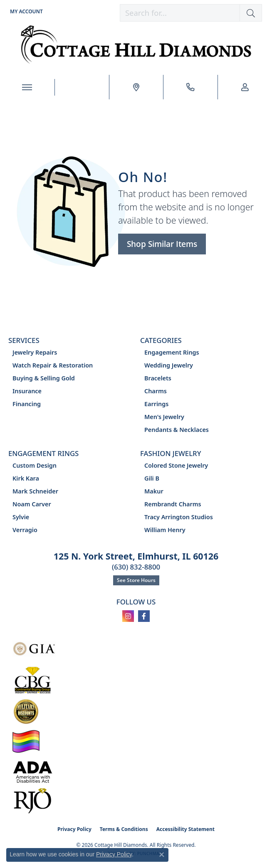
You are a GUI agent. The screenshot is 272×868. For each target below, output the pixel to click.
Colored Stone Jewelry (176, 465)
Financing (27, 404)
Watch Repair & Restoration (53, 365)
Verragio (25, 530)
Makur (154, 491)
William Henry (165, 530)
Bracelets (158, 378)
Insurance (27, 391)
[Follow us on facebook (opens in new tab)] (144, 616)
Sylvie (21, 517)
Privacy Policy (74, 829)
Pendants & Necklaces (177, 430)
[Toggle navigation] (27, 87)
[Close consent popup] (162, 855)
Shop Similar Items (162, 244)
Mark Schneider (35, 491)
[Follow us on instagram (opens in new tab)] (128, 616)
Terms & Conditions (124, 829)
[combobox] (180, 13)
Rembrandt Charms (173, 504)
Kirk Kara (26, 478)
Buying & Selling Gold (44, 378)
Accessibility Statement (185, 829)
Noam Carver (32, 504)
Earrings (156, 404)
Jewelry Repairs (35, 352)
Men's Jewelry (164, 417)
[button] (26, 11)
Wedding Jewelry (169, 365)
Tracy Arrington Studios (179, 517)
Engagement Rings (172, 352)
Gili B (152, 478)
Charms (156, 391)
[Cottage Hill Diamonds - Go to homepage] (136, 45)
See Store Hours (136, 580)
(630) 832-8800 (136, 567)
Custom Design (35, 465)
